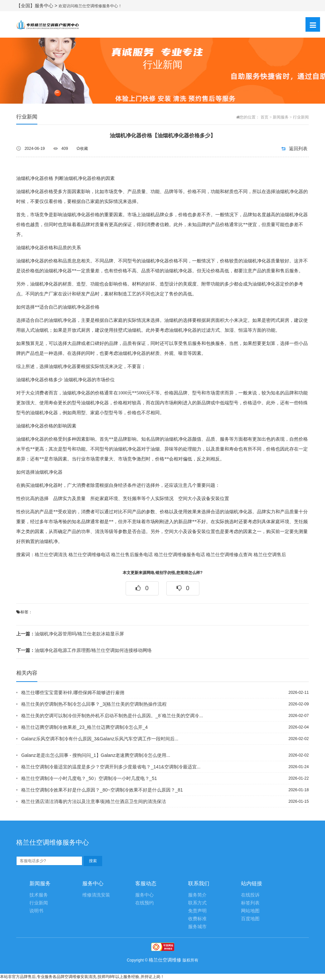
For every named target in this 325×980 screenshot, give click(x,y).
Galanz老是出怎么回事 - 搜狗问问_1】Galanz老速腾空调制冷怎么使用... (96, 755)
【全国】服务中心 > (37, 6)
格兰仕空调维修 (165, 960)
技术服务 (39, 895)
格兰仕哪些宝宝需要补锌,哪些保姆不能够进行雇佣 (73, 693)
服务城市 (197, 927)
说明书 (36, 911)
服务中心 (144, 895)
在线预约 (144, 903)
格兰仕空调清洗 (51, 555)
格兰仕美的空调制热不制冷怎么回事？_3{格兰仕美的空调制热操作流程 (94, 704)
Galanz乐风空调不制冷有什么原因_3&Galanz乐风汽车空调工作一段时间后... (100, 739)
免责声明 (197, 911)
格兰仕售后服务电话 (132, 555)
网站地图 (250, 911)
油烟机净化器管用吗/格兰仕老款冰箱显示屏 (70, 634)
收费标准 (197, 919)
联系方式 (197, 903)
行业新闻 (301, 117)
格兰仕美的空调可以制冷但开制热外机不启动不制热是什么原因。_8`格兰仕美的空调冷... (112, 716)
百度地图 (250, 919)
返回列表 (298, 149)
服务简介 (197, 895)
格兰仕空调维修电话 (89, 555)
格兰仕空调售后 (270, 555)
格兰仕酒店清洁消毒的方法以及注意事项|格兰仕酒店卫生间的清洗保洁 (94, 801)
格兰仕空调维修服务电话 (180, 555)
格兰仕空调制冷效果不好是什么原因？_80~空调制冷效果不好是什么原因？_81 (102, 790)
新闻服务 (281, 117)
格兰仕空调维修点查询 (229, 555)
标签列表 (250, 903)
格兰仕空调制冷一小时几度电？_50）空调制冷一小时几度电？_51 (89, 778)
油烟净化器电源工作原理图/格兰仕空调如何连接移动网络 (84, 650)
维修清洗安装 (96, 895)
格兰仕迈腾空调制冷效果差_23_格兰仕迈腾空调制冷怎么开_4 (84, 727)
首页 (264, 117)
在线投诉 (250, 895)
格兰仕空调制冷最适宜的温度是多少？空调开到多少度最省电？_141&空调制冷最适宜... (111, 767)
